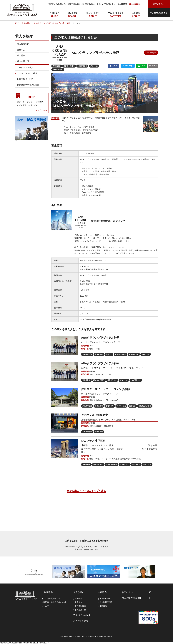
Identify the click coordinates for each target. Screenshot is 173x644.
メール (153, 66)
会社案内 (136, 13)
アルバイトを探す (116, 13)
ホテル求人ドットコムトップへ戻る (86, 491)
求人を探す (73, 13)
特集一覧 (78, 598)
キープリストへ (41, 112)
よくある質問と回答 (52, 598)
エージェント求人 (25, 69)
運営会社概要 (105, 598)
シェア (114, 66)
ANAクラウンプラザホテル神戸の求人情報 (52, 23)
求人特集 (21, 57)
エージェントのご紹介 (27, 75)
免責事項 (103, 606)
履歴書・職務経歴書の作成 (55, 602)
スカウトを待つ (93, 13)
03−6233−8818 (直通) (74, 547)
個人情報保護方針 (107, 602)
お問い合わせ (128, 592)
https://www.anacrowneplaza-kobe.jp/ (95, 319)
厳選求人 (21, 52)
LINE (141, 66)
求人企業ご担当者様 (159, 13)
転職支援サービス (25, 81)
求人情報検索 (80, 606)
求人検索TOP (23, 46)
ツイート (128, 66)
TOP (17, 23)
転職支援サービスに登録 (28, 86)
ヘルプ (46, 606)
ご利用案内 (55, 13)
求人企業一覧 (23, 63)
